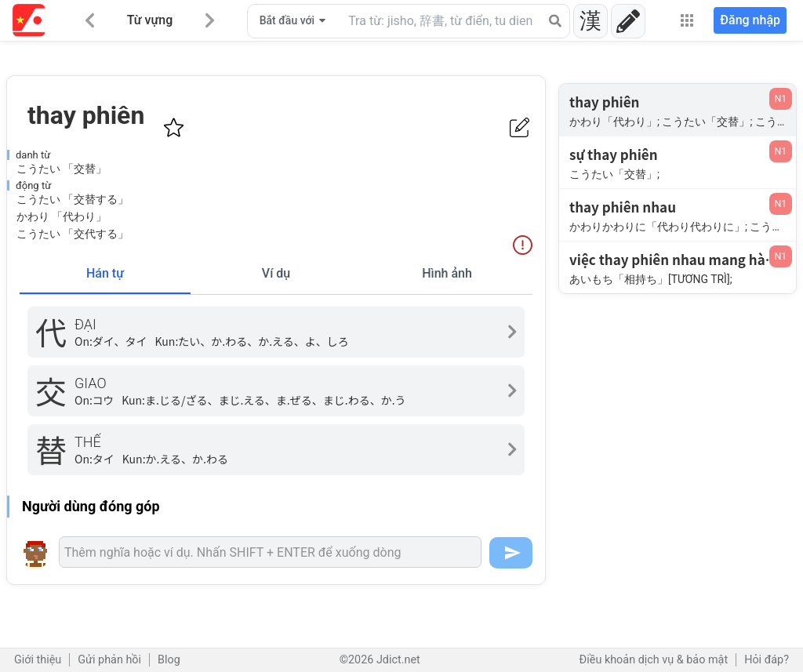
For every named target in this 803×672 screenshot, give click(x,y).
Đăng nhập (750, 20)
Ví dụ (276, 273)
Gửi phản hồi (109, 660)
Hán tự (105, 273)
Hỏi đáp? (767, 660)
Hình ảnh (447, 273)
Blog (169, 660)
